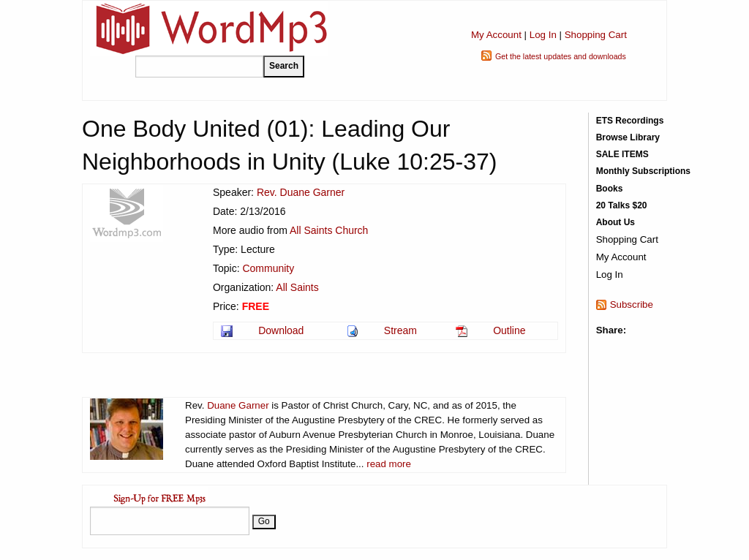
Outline (509, 330)
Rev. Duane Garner (301, 192)
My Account (496, 35)
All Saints (297, 287)
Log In (543, 35)
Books (610, 189)
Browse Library (628, 137)
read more (389, 464)
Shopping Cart (596, 35)
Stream (400, 330)
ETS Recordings (630, 121)
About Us (616, 222)
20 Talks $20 (622, 205)
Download (281, 330)
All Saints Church (329, 230)
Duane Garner (238, 405)
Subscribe (632, 304)
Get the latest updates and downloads (561, 56)
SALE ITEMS (622, 154)
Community (268, 268)
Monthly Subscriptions (643, 171)
